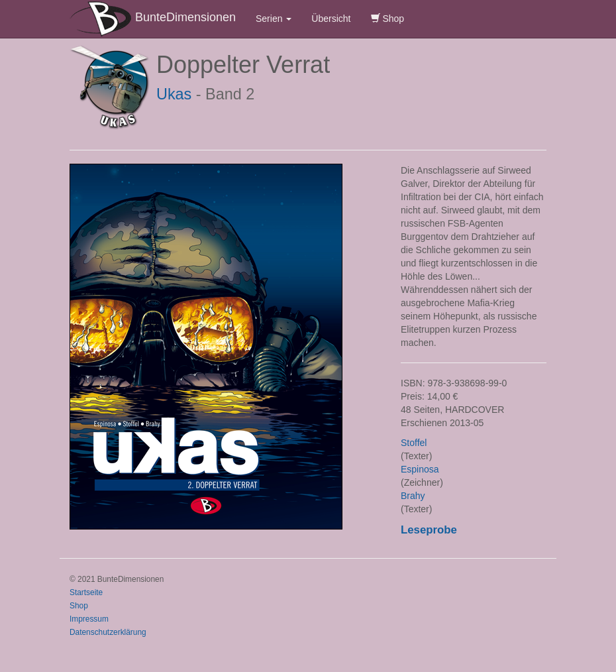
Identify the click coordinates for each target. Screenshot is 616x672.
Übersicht (331, 19)
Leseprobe (429, 530)
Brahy (413, 496)
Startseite (86, 592)
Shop (388, 19)
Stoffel (414, 443)
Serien (274, 19)
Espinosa (420, 469)
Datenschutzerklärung (108, 632)
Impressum (89, 619)
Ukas (174, 94)
